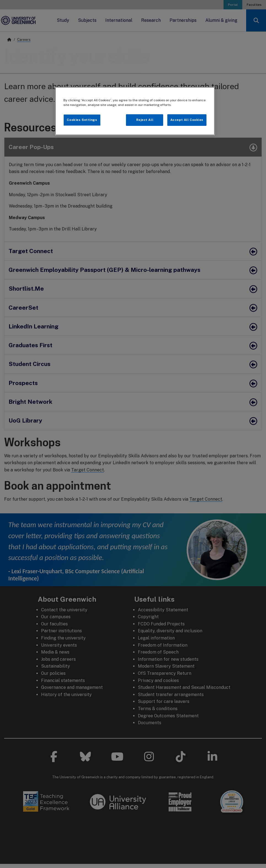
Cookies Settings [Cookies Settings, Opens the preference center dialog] (82, 120)
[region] (135, 111)
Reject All (145, 120)
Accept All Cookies (187, 120)
